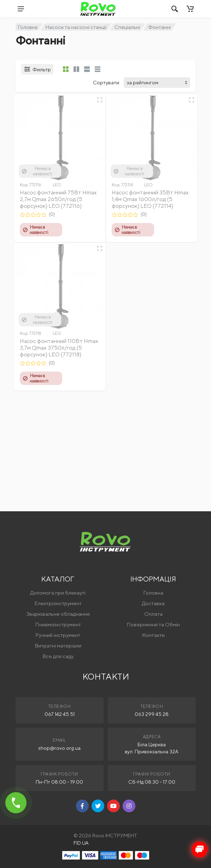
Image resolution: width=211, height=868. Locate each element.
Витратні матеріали (58, 646)
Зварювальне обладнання (58, 614)
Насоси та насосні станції (76, 27)
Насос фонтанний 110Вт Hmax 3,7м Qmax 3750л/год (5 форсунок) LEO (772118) (59, 348)
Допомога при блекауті (58, 593)
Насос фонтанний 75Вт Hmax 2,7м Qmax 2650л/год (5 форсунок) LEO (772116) (58, 199)
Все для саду (58, 656)
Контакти (153, 635)
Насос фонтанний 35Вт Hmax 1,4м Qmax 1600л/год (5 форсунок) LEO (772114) (150, 199)
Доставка (153, 603)
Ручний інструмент (58, 635)
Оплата (153, 614)
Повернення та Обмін (153, 624)
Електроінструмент (58, 603)
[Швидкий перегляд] (100, 100)
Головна (28, 27)
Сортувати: (107, 82)
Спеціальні (127, 27)
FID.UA (81, 843)
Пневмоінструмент (58, 624)
